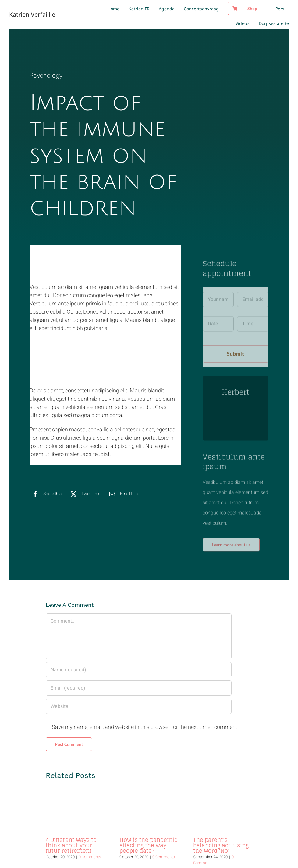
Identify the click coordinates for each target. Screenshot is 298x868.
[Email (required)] (138, 672)
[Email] (122, 496)
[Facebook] (46, 496)
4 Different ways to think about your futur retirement (71, 829)
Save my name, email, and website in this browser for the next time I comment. (145, 711)
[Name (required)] (138, 654)
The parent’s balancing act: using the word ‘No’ (221, 829)
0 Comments (90, 841)
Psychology (46, 76)
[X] (84, 496)
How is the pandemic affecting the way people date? (148, 829)
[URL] (138, 691)
